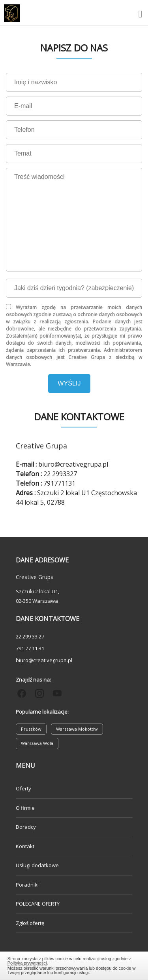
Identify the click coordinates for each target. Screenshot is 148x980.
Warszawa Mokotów (77, 729)
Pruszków (31, 729)
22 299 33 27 (30, 636)
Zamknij (74, 965)
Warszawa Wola (37, 743)
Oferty (23, 788)
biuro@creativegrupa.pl (44, 660)
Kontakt (25, 846)
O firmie (25, 808)
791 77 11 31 (30, 648)
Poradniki (27, 885)
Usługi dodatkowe (37, 865)
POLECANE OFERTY (38, 904)
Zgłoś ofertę (30, 923)
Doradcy (26, 827)
